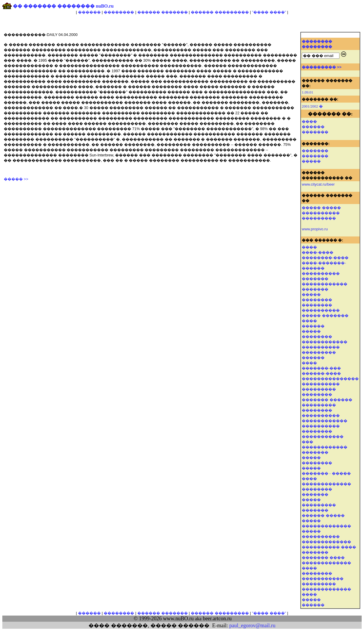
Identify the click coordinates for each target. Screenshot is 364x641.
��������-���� (325, 258)
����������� (323, 579)
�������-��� (321, 368)
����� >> (16, 179)
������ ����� (323, 515)
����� (311, 161)
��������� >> (322, 67)
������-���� (321, 373)
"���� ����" (269, 12)
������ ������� (163, 12)
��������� (319, 352)
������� (315, 132)
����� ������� (325, 316)
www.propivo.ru (315, 229)
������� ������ (327, 400)
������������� (326, 526)
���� (309, 121)
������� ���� (323, 558)
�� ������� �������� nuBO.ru (63, 6)
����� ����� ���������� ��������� (321, 213)
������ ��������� (220, 12)
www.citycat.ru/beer (318, 184)
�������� (119, 12)
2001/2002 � (312, 106)
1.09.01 (307, 92)
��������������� (330, 379)
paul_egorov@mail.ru (252, 626)
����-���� (318, 252)
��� (307, 442)
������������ (325, 284)
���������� (321, 273)
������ (89, 12)
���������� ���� (329, 547)
